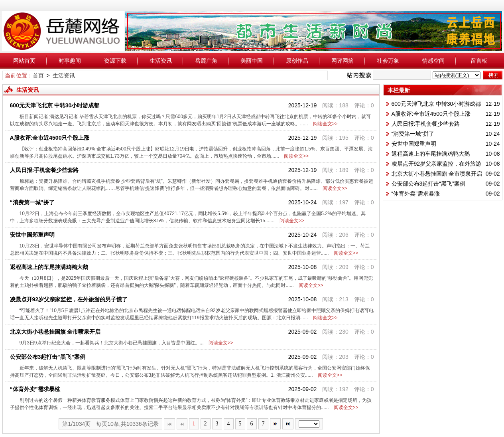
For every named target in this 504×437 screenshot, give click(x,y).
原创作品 (297, 61)
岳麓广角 (206, 61)
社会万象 (388, 61)
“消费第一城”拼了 (32, 202)
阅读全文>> (324, 124)
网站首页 (24, 61)
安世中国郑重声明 (32, 235)
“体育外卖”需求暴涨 (35, 389)
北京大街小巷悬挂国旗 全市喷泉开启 (55, 332)
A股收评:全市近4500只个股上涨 (50, 138)
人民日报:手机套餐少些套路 (44, 170)
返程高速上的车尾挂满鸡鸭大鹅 (49, 267)
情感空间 (433, 61)
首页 (38, 75)
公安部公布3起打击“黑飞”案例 (48, 357)
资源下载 (115, 61)
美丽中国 (252, 61)
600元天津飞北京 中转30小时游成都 (55, 105)
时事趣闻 (70, 61)
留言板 (479, 61)
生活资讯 (161, 61)
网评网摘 (343, 61)
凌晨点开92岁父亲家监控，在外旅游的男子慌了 (69, 299)
